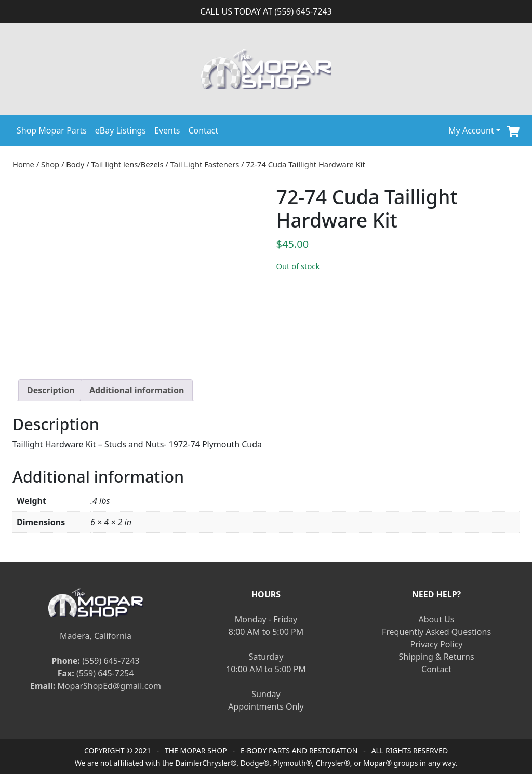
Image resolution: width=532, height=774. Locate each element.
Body (75, 164)
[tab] (51, 390)
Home (23, 164)
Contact (203, 130)
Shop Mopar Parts (52, 130)
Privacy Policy (437, 644)
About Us (437, 619)
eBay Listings (121, 130)
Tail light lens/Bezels (127, 164)
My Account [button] (471, 130)
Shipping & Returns (436, 657)
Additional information (137, 390)
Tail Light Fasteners (205, 164)
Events (167, 130)
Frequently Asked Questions (436, 632)
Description (51, 390)
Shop (50, 164)
